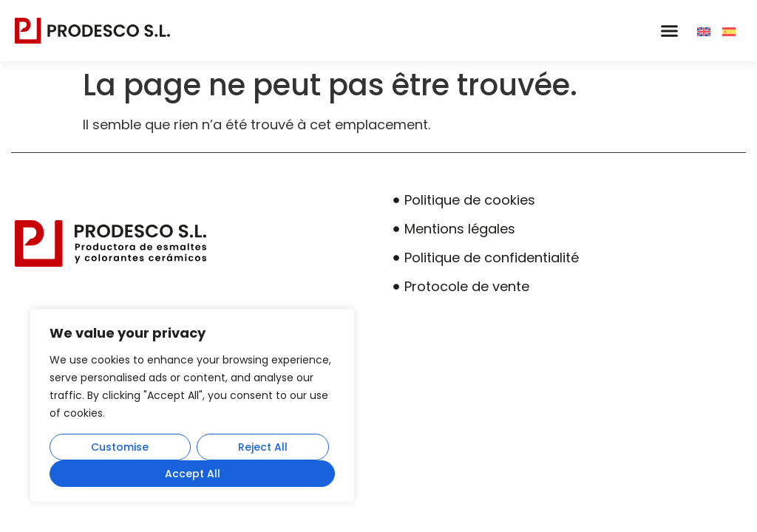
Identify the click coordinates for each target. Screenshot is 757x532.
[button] (669, 31)
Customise (120, 447)
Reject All (263, 447)
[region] (192, 406)
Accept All (193, 474)
